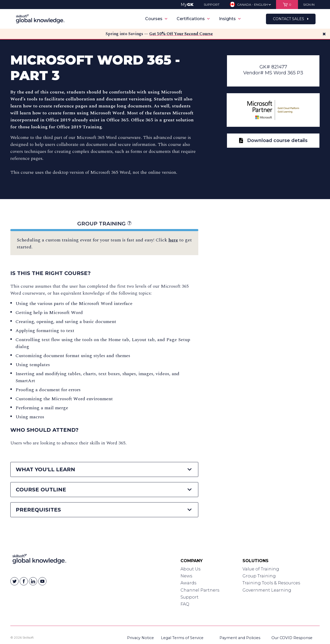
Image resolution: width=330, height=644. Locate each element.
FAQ (185, 604)
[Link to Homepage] (39, 560)
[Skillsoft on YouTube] (42, 581)
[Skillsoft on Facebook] (24, 581)
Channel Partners (200, 590)
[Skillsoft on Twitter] (14, 581)
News (186, 576)
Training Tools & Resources (271, 583)
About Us (190, 569)
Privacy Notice (140, 638)
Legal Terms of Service (182, 638)
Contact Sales (291, 19)
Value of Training (261, 569)
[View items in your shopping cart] (287, 5)
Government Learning (267, 590)
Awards (188, 583)
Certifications (193, 19)
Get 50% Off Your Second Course (181, 34)
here (173, 240)
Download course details (273, 140)
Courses (156, 19)
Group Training (104, 224)
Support (190, 597)
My (187, 5)
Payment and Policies (240, 638)
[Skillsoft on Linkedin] (33, 581)
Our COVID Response (292, 638)
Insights (230, 19)
